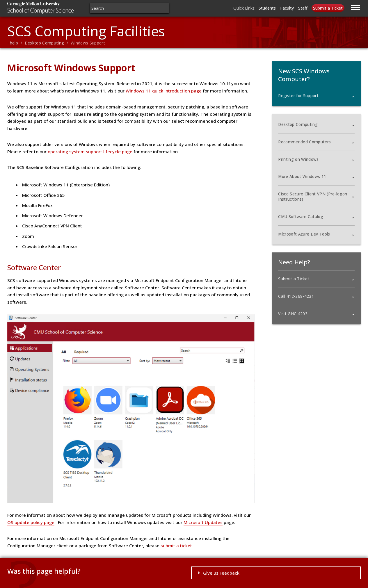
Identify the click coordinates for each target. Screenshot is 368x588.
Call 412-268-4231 (296, 296)
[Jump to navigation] (356, 7)
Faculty (287, 8)
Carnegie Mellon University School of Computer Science (51, 8)
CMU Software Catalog (301, 217)
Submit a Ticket (328, 8)
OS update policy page (31, 522)
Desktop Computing (45, 43)
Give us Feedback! (222, 573)
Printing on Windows (298, 159)
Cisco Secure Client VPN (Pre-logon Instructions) (313, 197)
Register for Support (298, 96)
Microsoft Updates (203, 522)
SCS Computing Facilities (86, 31)
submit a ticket (176, 546)
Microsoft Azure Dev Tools (304, 234)
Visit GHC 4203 (293, 314)
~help (13, 43)
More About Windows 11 (302, 177)
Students (267, 8)
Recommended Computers (304, 142)
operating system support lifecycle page (90, 152)
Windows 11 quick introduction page (164, 91)
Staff (303, 8)
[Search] (129, 8)
